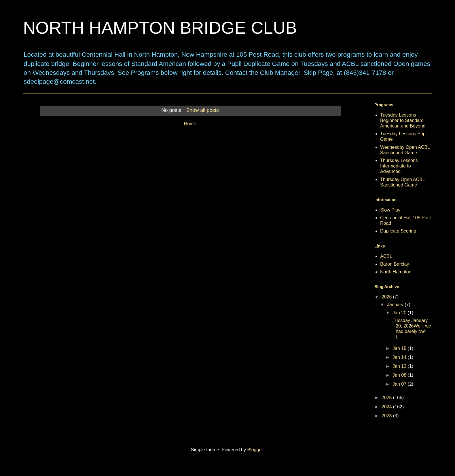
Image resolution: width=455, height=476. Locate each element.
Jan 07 (400, 384)
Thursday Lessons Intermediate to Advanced (399, 166)
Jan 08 (400, 375)
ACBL (386, 256)
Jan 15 (400, 348)
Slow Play (390, 210)
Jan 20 (400, 313)
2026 (387, 297)
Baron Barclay (395, 264)
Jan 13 (400, 366)
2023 (387, 416)
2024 (387, 407)
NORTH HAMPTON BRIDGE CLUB (160, 28)
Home (190, 124)
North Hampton (396, 272)
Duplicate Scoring (398, 231)
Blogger (255, 450)
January (396, 305)
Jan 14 (400, 357)
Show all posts (202, 110)
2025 (387, 398)
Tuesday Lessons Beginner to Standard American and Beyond (403, 120)
